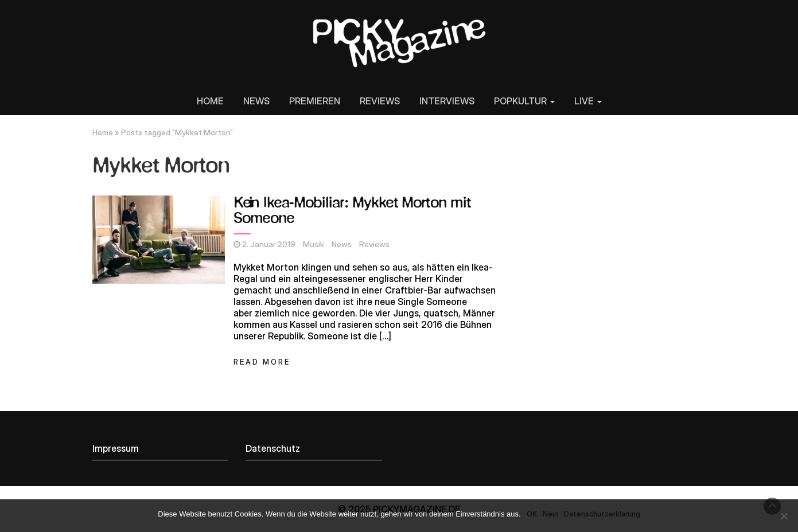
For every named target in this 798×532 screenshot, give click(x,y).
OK (532, 514)
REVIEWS (380, 101)
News (342, 244)
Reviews (374, 244)
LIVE (588, 101)
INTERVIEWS (447, 101)
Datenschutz (273, 448)
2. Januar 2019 (269, 244)
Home (103, 132)
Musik (314, 244)
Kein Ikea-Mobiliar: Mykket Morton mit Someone (352, 211)
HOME (210, 101)
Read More (262, 362)
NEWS (256, 101)
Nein (550, 514)
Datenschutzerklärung (602, 514)
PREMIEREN (315, 101)
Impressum (116, 448)
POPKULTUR (524, 101)
